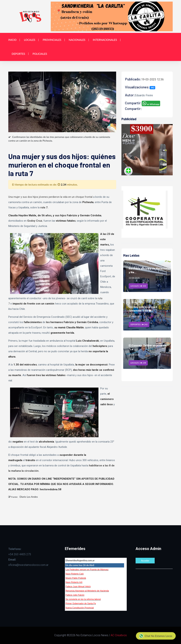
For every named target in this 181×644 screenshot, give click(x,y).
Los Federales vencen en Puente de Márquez (87, 570)
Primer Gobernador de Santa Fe (81, 604)
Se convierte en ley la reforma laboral (83, 599)
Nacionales (77, 40)
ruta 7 (44, 207)
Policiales (40, 54)
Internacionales (105, 40)
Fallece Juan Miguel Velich (78, 587)
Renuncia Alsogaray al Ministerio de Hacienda (87, 591)
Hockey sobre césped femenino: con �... (143, 309)
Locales (30, 40)
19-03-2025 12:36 (152, 79)
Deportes (18, 54)
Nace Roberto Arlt (74, 582)
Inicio (12, 40)
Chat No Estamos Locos (156, 636)
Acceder (145, 561)
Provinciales (52, 40)
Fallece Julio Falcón (75, 595)
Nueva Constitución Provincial (80, 608)
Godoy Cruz (35, 221)
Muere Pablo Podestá (76, 578)
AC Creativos (119, 635)
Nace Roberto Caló (75, 574)
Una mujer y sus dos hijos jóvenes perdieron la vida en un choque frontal (50, 197)
